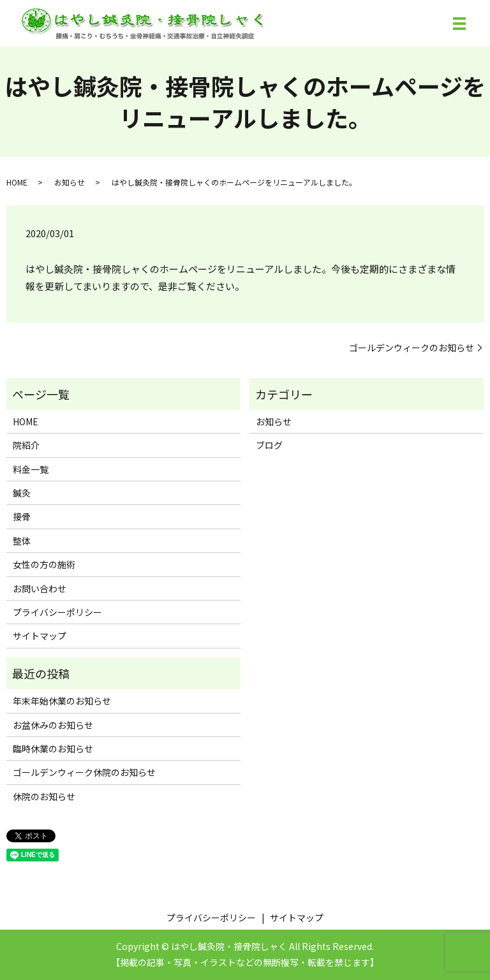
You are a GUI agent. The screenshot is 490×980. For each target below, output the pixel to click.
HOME (17, 182)
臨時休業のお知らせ (53, 749)
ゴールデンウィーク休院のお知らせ (84, 772)
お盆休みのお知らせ (53, 725)
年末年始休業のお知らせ (62, 701)
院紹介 (26, 445)
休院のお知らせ (44, 796)
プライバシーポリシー (57, 612)
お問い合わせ (40, 589)
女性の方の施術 (44, 564)
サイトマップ (40, 636)
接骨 (22, 516)
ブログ (269, 445)
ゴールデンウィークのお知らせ (412, 348)
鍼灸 (22, 493)
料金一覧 (31, 469)
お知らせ (70, 182)
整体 (22, 541)
